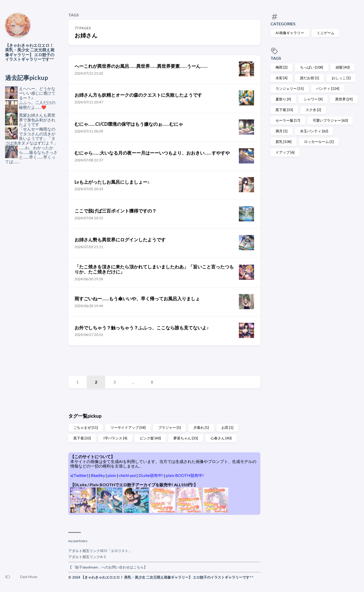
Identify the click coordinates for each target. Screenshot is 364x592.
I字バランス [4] (115, 438)
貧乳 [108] (283, 142)
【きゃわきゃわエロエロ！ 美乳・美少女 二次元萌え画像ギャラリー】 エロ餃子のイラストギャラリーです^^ (30, 52)
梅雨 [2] (281, 67)
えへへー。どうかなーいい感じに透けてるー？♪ (37, 93)
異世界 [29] (344, 99)
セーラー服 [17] (288, 120)
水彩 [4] (281, 78)
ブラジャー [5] (169, 427)
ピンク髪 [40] (150, 438)
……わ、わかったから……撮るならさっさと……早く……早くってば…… (31, 155)
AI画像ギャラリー (290, 33)
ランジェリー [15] (290, 88)
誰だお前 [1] (310, 78)
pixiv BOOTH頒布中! (185, 475)
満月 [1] (281, 131)
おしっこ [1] (341, 78)
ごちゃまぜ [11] (86, 427)
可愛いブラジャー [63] (330, 120)
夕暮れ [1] (201, 427)
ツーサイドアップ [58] (128, 427)
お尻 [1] (227, 427)
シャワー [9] (313, 99)
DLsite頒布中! (151, 475)
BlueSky (98, 475)
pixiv (112, 475)
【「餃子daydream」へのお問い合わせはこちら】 (108, 567)
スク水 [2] (313, 110)
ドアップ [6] (285, 152)
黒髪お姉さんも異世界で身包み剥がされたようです (37, 120)
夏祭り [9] (283, 99)
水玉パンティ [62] (314, 131)
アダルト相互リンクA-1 (87, 557)
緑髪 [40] (343, 67)
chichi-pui (128, 475)
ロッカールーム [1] (319, 142)
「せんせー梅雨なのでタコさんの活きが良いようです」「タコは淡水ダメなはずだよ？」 (31, 136)
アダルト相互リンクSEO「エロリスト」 (100, 551)
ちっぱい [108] (312, 67)
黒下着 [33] (284, 110)
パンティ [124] (328, 88)
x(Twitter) (79, 475)
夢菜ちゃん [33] (186, 438)
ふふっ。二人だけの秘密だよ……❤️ (37, 105)
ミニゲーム (326, 33)
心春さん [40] (221, 438)
